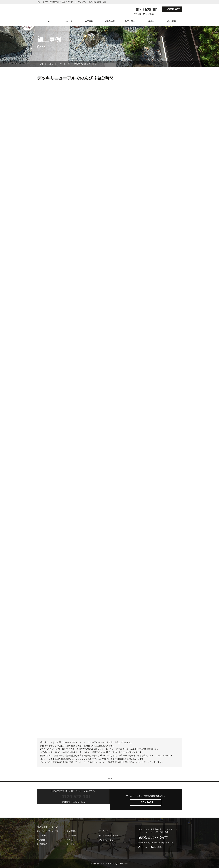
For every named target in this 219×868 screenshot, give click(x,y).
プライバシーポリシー (107, 840)
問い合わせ (103, 831)
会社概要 (171, 21)
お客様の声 (109, 21)
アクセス (144, 847)
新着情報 (72, 836)
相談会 (151, 21)
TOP (47, 21)
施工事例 (89, 21)
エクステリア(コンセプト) (48, 831)
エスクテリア (68, 21)
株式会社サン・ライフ (153, 837)
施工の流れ (130, 21)
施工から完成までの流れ (108, 836)
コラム (71, 840)
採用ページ (42, 836)
